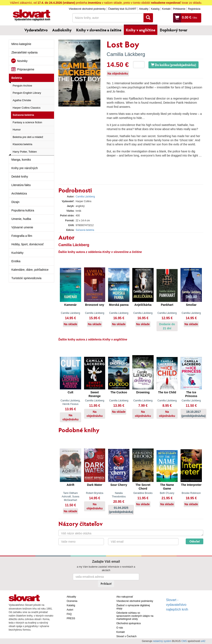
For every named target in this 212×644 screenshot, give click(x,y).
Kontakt (166, 9)
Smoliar (191, 305)
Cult (70, 392)
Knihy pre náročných (25, 168)
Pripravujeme (26, 69)
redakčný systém (162, 641)
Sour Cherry (119, 485)
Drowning (143, 392)
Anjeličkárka (143, 305)
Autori (70, 610)
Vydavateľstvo (36, 30)
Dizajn (15, 202)
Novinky (22, 61)
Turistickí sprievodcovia (26, 278)
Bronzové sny (95, 305)
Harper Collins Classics (26, 108)
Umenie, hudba (21, 219)
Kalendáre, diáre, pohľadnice (30, 270)
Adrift (70, 485)
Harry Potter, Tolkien (25, 152)
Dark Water (95, 485)
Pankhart (167, 305)
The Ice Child (167, 392)
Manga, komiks (21, 160)
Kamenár (70, 305)
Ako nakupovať (125, 597)
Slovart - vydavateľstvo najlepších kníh (177, 605)
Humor (17, 130)
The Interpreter (191, 485)
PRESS (71, 618)
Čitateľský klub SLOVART (122, 9)
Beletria (17, 78)
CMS (184, 641)
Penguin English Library (27, 93)
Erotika (16, 261)
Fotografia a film (22, 236)
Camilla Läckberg (126, 54)
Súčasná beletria (23, 115)
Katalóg (155, 9)
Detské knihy (20, 177)
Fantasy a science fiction (27, 122)
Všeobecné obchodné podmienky (87, 9)
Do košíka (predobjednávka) (173, 65)
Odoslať (195, 541)
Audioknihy (62, 30)
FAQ (69, 614)
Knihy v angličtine (141, 30)
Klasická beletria (22, 144)
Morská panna (119, 305)
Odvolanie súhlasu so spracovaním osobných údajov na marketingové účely (135, 616)
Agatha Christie (22, 100)
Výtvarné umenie (22, 227)
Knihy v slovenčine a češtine (99, 30)
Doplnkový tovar (174, 30)
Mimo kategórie (21, 44)
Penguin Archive (22, 86)
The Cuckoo (119, 392)
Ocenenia (72, 601)
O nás (120, 628)
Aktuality (144, 9)
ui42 (203, 641)
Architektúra (19, 193)
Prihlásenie (179, 9)
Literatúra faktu (21, 185)
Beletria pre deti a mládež (28, 137)
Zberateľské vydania (24, 52)
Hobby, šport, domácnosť (28, 244)
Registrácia (194, 9)
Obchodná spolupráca (128, 623)
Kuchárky (17, 253)
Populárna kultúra (23, 210)
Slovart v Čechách (126, 636)
